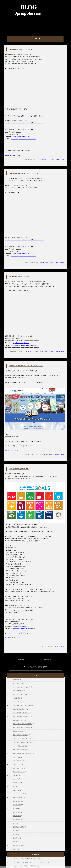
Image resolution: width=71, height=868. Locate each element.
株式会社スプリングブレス (13, 155)
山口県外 (15, 834)
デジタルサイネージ (19, 772)
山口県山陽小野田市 (19, 827)
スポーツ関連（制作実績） (21, 746)
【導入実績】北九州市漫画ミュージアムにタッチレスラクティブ (32, 862)
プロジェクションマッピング (45, 352)
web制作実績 (17, 698)
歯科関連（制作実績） (19, 709)
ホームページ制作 (41, 455)
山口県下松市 (17, 831)
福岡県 (15, 842)
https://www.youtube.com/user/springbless (23, 139)
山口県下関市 (17, 812)
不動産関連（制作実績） (20, 720)
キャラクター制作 (18, 797)
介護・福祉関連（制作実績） (21, 713)
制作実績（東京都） (19, 845)
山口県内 (15, 838)
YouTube (15, 775)
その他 (62, 646)
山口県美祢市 (17, 820)
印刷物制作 (16, 783)
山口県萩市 (16, 823)
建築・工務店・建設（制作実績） (23, 724)
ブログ (62, 159)
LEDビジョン (17, 764)
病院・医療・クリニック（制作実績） (24, 705)
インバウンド (17, 786)
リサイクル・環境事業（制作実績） (23, 742)
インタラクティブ (18, 768)
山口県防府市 (17, 808)
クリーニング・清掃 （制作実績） (23, 739)
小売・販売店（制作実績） (21, 735)
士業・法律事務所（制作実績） (22, 728)
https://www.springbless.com (21, 137)
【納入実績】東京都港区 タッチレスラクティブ (25, 173)
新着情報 (42, 262)
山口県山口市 (17, 801)
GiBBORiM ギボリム (62, 867)
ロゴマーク (16, 790)
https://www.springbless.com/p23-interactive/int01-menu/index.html (25, 123)
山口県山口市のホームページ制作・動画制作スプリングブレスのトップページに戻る (36, 667)
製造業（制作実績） (19, 731)
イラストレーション (19, 794)
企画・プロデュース (19, 761)
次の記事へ (47, 659)
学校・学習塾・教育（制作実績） (23, 753)
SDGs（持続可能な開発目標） (19, 469)
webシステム (17, 757)
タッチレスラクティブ (46, 159)
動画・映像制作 (56, 159)
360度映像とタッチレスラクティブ (20, 49)
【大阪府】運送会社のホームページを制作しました (26, 366)
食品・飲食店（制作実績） (21, 750)
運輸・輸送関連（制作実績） (53, 455)
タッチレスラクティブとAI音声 (19, 276)
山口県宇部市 (17, 805)
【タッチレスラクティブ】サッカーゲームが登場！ (28, 859)
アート (15, 702)
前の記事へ (22, 659)
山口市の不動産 (53, 867)
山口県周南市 (17, 816)
